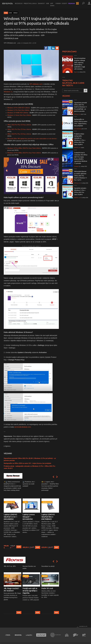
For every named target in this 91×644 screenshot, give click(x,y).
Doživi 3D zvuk (47, 588)
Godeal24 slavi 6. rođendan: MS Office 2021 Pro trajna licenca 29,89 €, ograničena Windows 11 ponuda (81, 158)
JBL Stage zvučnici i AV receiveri (11, 589)
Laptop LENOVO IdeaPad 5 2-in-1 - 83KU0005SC (11, 517)
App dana (54, 6)
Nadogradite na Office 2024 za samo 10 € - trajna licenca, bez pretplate (27, 463)
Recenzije (20, 5)
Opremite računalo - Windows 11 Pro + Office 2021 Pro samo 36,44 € (80, 191)
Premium (73, 5)
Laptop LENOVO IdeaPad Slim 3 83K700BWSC (48, 517)
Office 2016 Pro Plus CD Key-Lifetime (19, 125)
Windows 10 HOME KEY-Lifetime (18, 113)
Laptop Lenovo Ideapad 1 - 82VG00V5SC (29, 517)
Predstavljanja (32, 5)
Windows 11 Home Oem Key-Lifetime (19, 115)
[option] (13, 515)
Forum (60, 5)
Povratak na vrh (83, 626)
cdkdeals (15, 13)
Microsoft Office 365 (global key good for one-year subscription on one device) (32, 139)
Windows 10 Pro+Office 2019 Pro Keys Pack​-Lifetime (24, 153)
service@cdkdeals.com (23, 427)
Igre (49, 5)
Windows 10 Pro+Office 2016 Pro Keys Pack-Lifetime (24, 148)
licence (10, 13)
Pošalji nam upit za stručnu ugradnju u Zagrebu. (30, 591)
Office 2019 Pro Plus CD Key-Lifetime (19, 134)
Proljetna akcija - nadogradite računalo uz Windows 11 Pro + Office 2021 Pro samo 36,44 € (80, 139)
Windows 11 (8, 92)
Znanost (43, 5)
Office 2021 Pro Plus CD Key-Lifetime (19, 129)
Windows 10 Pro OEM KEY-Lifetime (19, 108)
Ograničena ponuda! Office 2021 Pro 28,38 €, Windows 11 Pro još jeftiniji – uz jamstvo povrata (80, 107)
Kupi (19, 547)
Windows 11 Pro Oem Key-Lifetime (18, 110)
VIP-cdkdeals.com (36, 84)
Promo (6, 13)
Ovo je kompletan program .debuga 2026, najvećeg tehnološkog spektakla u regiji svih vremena (80, 64)
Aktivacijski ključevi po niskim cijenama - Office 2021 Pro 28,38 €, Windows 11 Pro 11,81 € (81, 176)
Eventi (66, 5)
